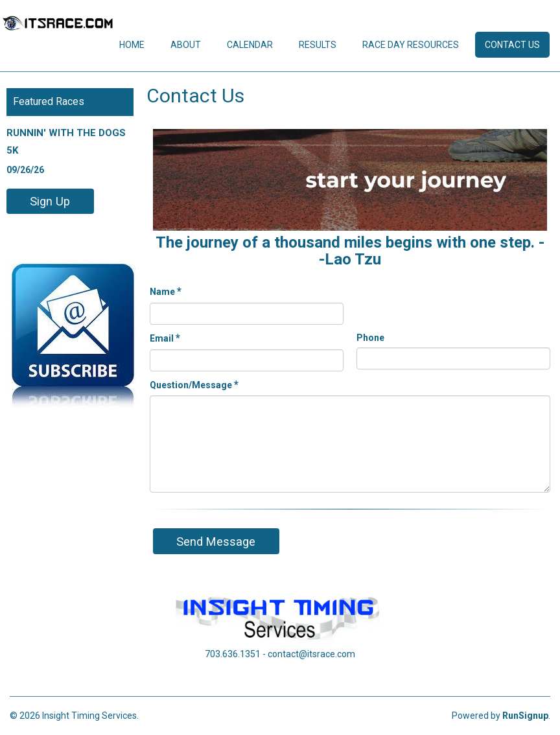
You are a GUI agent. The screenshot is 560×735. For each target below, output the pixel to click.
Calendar (250, 45)
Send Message (216, 542)
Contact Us (512, 45)
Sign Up (50, 201)
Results (318, 45)
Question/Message (194, 385)
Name (166, 291)
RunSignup (525, 716)
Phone (370, 338)
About (186, 45)
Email (165, 338)
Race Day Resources (411, 45)
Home (132, 45)
